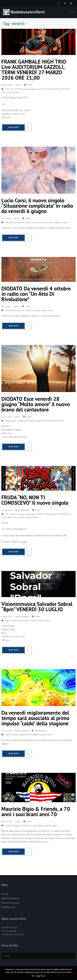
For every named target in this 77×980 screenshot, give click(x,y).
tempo (43, 735)
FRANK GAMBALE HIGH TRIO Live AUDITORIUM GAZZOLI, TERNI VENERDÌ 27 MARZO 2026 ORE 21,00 (34, 70)
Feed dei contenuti (10, 898)
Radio (51, 222)
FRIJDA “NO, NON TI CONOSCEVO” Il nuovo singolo (35, 500)
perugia (46, 826)
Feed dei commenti (10, 903)
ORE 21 (4, 92)
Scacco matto (19, 517)
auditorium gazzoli (37, 89)
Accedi (5, 894)
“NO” (7, 514)
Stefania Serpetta (22, 510)
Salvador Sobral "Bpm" (20, 621)
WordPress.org (8, 907)
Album (13, 514)
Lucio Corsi (37, 222)
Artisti (30, 85)
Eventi (38, 617)
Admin (18, 85)
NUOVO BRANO (50, 421)
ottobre (38, 310)
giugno (29, 222)
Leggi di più (40, 976)
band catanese (28, 514)
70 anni (8, 826)
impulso (15, 735)
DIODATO (30, 310)
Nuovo (45, 222)
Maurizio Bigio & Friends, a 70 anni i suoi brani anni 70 (36, 811)
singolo (57, 222)
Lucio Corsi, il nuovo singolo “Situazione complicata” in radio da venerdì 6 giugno (37, 206)
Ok (33, 976)
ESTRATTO (40, 514)
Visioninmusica (44, 621)
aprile (19, 514)
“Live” (7, 89)
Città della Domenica (21, 826)
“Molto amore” (11, 421)
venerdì (16, 92)
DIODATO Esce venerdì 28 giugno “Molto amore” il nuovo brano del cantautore (36, 404)
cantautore (22, 421)
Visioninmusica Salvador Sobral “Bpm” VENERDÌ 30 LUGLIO (37, 606)
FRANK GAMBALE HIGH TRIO (58, 89)
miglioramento (25, 735)
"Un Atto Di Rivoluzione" (15, 310)
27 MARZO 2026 (21, 89)
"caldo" (8, 735)
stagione (36, 735)
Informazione (40, 731)
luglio (7, 621)
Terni (10, 92)
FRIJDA (48, 514)
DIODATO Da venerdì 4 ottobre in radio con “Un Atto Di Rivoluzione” (36, 294)
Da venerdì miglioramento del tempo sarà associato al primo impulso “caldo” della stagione (35, 718)
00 (12, 89)
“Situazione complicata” (15, 222)
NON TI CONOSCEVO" (62, 514)
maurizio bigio (36, 826)
